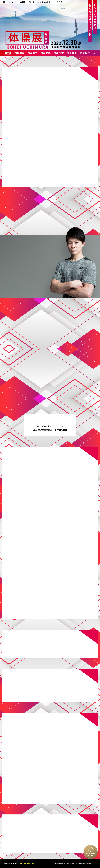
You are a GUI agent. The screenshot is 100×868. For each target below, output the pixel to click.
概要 (4, 2)
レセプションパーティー (46, 2)
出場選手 (22, 2)
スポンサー (60, 2)
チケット (32, 2)
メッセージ (12, 2)
